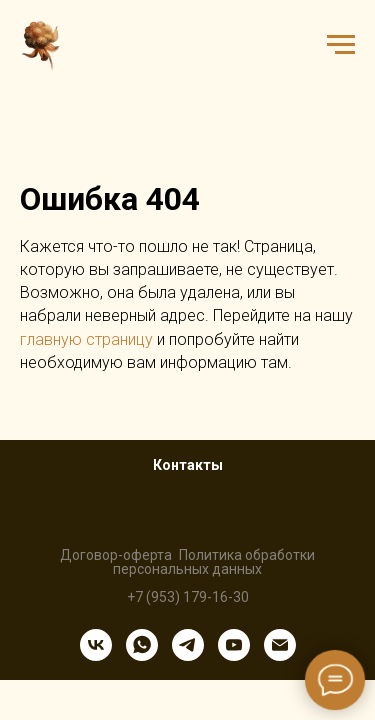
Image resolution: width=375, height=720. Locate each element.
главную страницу (86, 339)
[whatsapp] (142, 645)
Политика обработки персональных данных (214, 562)
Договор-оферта (116, 555)
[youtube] (234, 645)
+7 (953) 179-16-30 (188, 597)
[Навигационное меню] (341, 45)
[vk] (96, 645)
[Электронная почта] (280, 645)
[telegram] (188, 645)
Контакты (188, 465)
